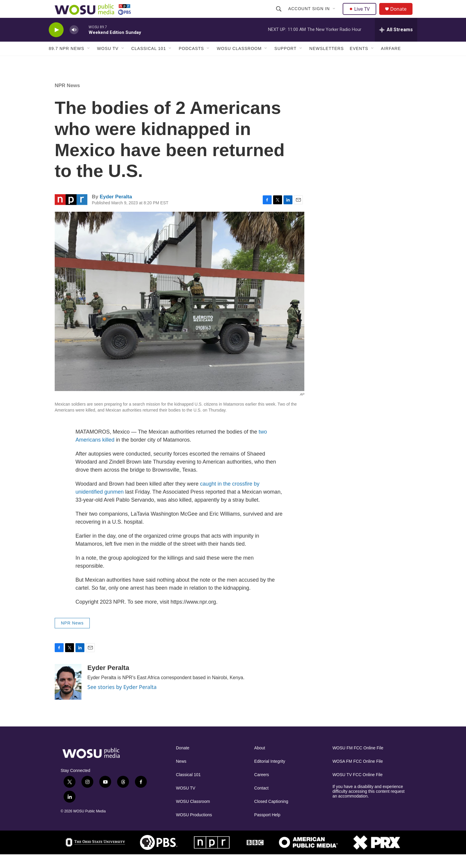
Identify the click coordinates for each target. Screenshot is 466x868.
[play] (56, 43)
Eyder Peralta (116, 210)
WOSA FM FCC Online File (358, 775)
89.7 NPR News (67, 62)
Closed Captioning (271, 815)
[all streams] (396, 43)
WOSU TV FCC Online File (358, 788)
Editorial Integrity (270, 775)
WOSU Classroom (239, 62)
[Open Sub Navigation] (335, 15)
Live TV (361, 15)
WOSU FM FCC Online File (358, 761)
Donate (402, 16)
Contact (261, 802)
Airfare (391, 62)
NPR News (67, 99)
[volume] (74, 43)
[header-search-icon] (279, 15)
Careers (262, 788)
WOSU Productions (194, 828)
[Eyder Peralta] (68, 695)
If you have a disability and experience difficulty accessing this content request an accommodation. (369, 805)
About (260, 761)
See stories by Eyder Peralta (122, 700)
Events (359, 62)
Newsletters (327, 62)
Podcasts (191, 62)
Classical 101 (149, 62)
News (181, 775)
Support (285, 62)
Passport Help (267, 828)
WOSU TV (108, 62)
